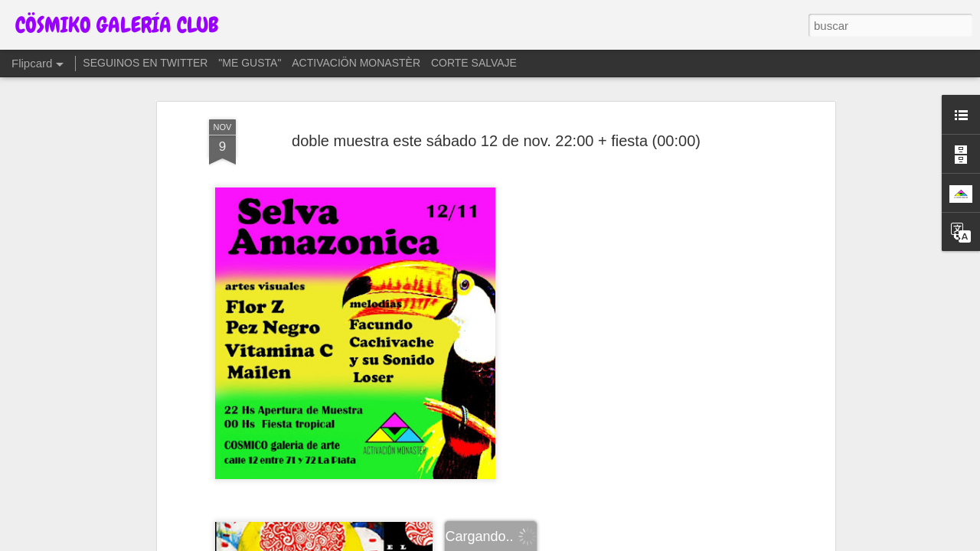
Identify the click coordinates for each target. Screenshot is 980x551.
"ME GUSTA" (250, 63)
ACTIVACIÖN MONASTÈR (356, 63)
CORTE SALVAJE (474, 63)
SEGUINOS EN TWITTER (145, 63)
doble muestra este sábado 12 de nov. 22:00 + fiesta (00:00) (496, 141)
